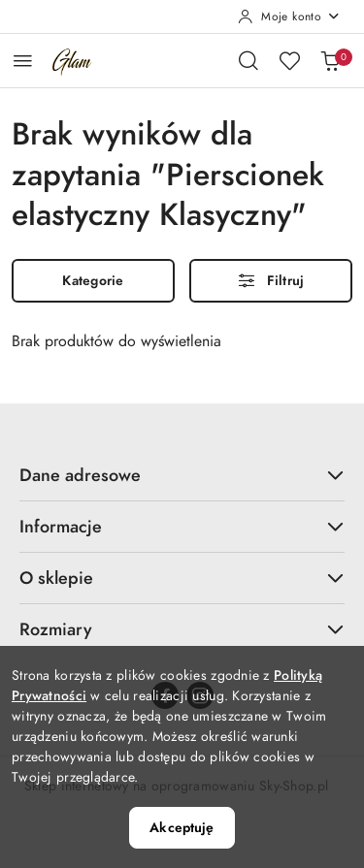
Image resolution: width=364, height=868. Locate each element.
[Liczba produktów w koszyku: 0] (330, 60)
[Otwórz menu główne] (23, 61)
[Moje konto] (289, 16)
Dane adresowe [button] (182, 475)
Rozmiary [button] (182, 629)
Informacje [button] (182, 526)
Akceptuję (182, 828)
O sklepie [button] (182, 578)
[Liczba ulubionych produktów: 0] (289, 60)
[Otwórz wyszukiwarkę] (248, 60)
